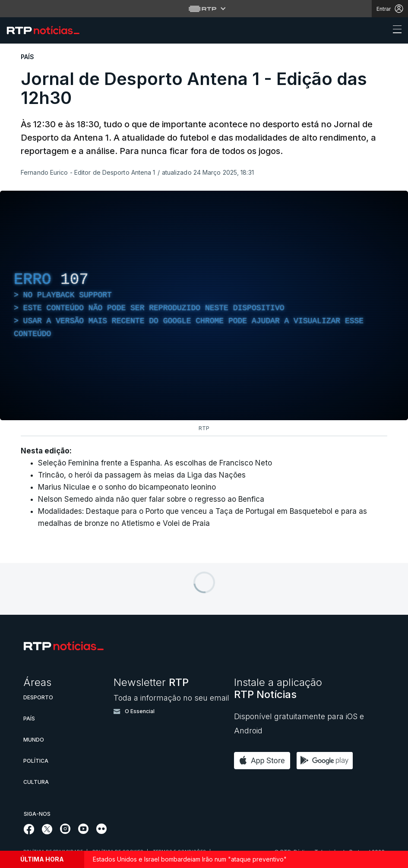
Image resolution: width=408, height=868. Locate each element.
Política (36, 761)
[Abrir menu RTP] (204, 9)
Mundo (34, 740)
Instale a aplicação (278, 688)
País (29, 719)
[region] (204, 305)
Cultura (36, 782)
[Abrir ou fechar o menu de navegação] (395, 31)
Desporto (38, 697)
